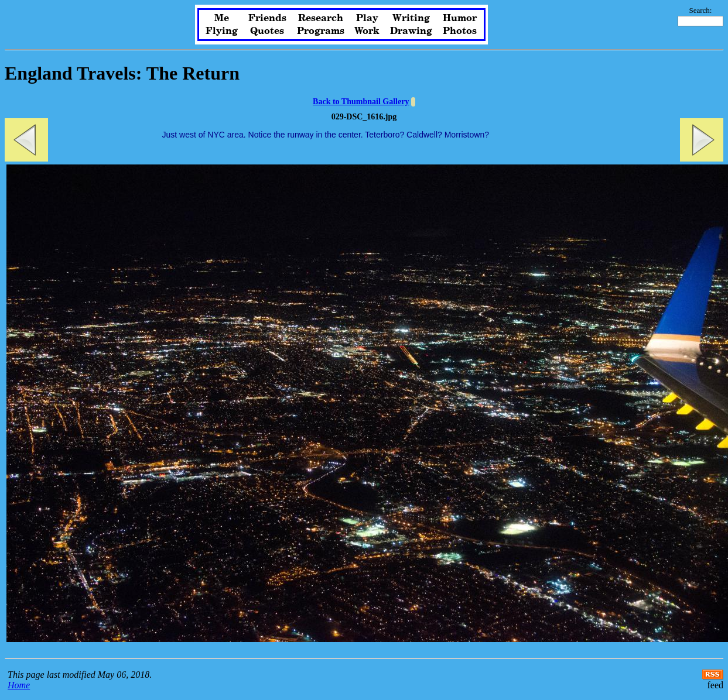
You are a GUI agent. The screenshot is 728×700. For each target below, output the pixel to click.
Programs (321, 31)
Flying (222, 31)
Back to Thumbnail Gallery (361, 102)
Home (19, 685)
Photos (460, 31)
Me (222, 18)
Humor (460, 18)
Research (321, 18)
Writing (411, 18)
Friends (267, 18)
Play (367, 18)
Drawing (411, 31)
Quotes (267, 31)
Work (367, 31)
